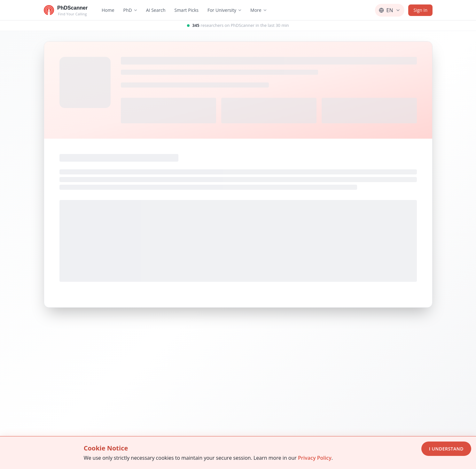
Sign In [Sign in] (420, 10)
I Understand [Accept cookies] (446, 449)
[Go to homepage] (66, 10)
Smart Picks (186, 10)
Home (108, 10)
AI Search (156, 10)
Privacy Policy (315, 458)
